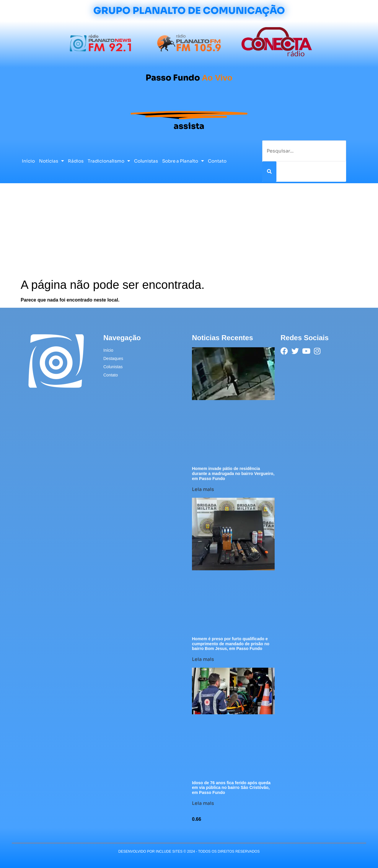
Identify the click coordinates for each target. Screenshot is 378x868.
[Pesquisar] (269, 172)
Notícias (51, 161)
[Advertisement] (189, 233)
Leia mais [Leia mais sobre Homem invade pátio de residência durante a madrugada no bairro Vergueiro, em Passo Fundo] (203, 489)
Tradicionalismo (109, 161)
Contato (217, 161)
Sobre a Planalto (183, 161)
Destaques (113, 358)
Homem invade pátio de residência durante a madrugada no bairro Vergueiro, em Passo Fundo (233, 474)
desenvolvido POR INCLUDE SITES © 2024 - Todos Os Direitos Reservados (189, 851)
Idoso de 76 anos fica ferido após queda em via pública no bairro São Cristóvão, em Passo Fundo (231, 788)
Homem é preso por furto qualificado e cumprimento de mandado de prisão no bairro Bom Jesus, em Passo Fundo (231, 644)
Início (28, 161)
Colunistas (146, 161)
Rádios (76, 161)
